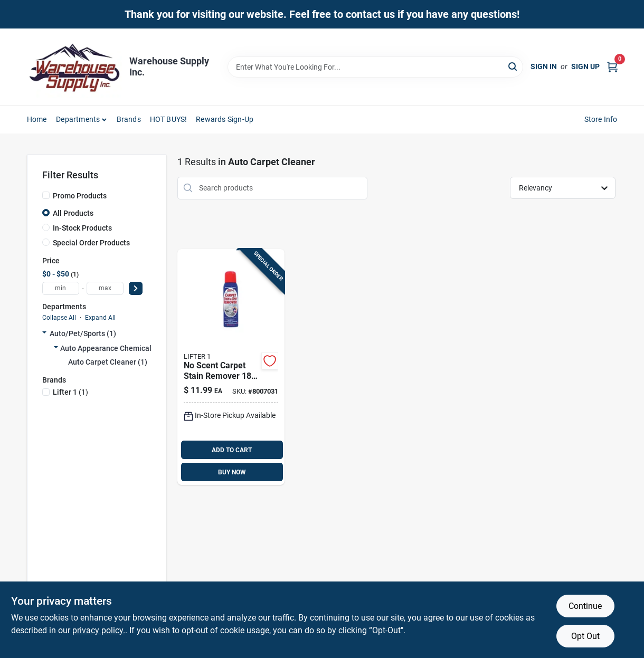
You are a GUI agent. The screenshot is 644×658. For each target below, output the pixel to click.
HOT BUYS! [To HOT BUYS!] (169, 119)
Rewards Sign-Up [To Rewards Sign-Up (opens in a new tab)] (225, 119)
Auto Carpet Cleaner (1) (108, 362)
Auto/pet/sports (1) (83, 333)
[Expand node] (44, 333)
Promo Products (80, 196)
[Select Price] (136, 288)
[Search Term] (375, 67)
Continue (585, 606)
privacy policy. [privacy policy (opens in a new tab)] (99, 630)
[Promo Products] (46, 195)
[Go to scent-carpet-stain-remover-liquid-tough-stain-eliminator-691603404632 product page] (231, 367)
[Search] (513, 66)
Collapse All (59, 318)
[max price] (105, 288)
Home (37, 119)
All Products (73, 213)
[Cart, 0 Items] (612, 67)
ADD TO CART (232, 450)
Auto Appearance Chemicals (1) (113, 348)
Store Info (601, 119)
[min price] (61, 288)
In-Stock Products (82, 228)
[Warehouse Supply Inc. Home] (74, 67)
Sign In (544, 66)
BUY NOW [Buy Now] (232, 472)
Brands (129, 119)
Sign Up (585, 66)
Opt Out (585, 636)
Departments (78, 119)
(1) (70, 392)
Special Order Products (91, 243)
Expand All (100, 318)
